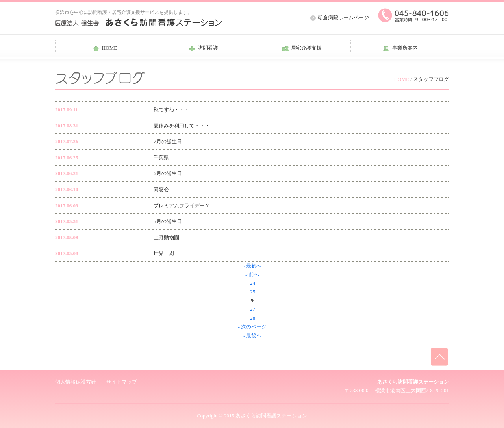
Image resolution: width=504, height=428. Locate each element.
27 (252, 309)
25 (252, 292)
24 (252, 283)
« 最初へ (252, 266)
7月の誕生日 (168, 141)
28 (252, 318)
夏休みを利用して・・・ (182, 126)
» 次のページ (252, 327)
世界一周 (164, 253)
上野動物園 (166, 237)
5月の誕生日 (168, 221)
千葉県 (161, 158)
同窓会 (161, 189)
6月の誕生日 (168, 173)
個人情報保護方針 (76, 382)
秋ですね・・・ (171, 110)
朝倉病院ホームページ (343, 18)
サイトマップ (122, 382)
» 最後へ (252, 335)
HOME (402, 79)
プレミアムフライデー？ (182, 206)
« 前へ (252, 274)
